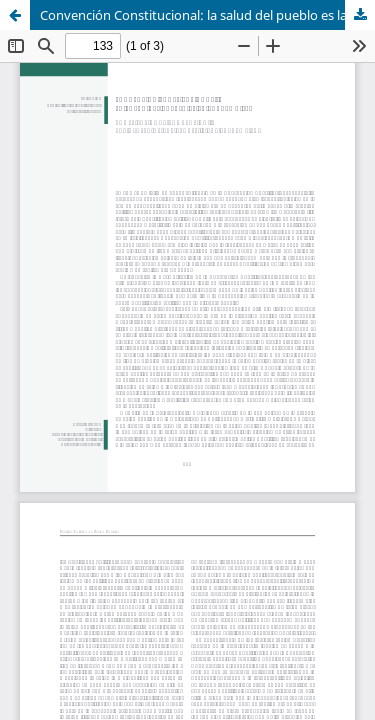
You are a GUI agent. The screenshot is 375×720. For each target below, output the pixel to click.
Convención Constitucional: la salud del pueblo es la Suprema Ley (207, 15)
